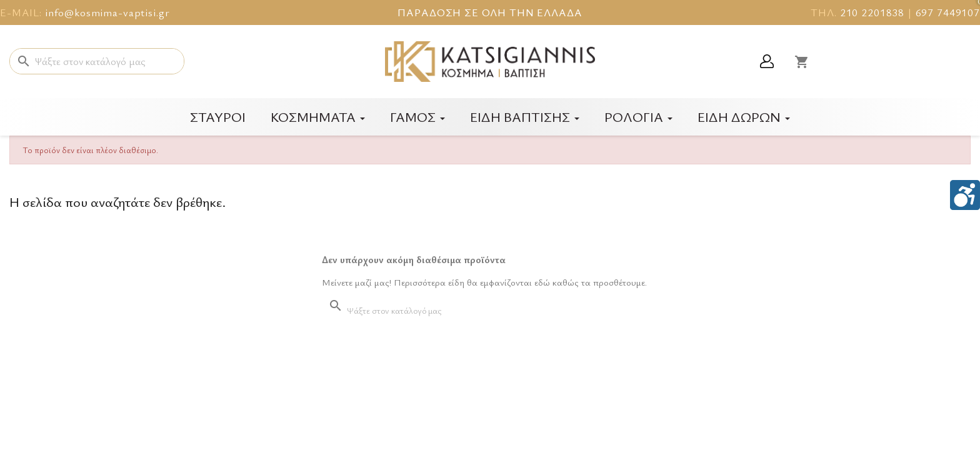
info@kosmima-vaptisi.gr (107, 12)
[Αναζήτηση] (97, 61)
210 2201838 (872, 12)
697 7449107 (948, 12)
